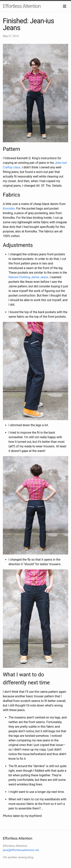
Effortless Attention (22, 6)
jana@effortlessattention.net (21, 850)
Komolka (9, 209)
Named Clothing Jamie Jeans (28, 277)
